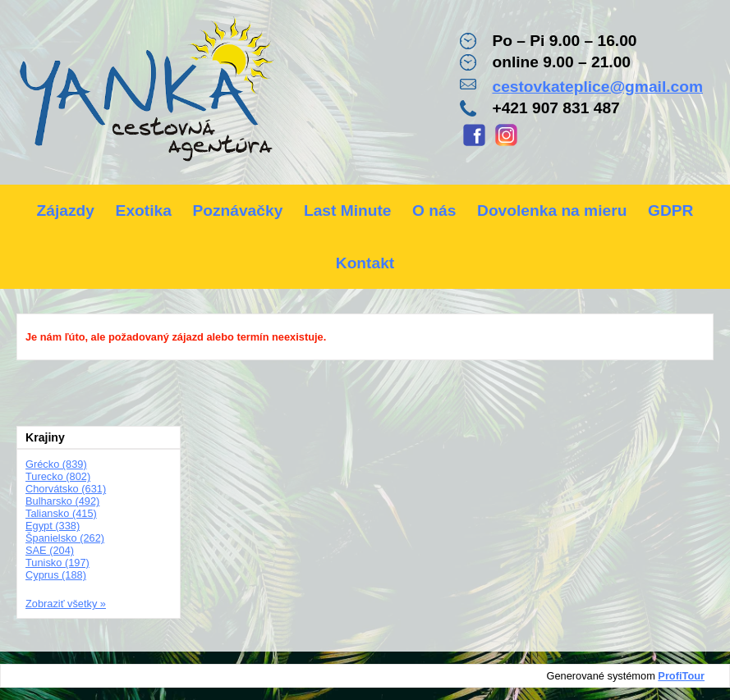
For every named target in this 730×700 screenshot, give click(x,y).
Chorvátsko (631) (66, 489)
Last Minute (348, 210)
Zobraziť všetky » (66, 604)
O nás (434, 210)
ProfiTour (681, 676)
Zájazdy (66, 210)
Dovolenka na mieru (552, 210)
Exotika (144, 210)
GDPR (670, 210)
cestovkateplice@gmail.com (597, 87)
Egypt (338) (53, 526)
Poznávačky (237, 210)
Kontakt (365, 263)
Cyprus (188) (56, 575)
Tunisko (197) (57, 563)
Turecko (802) (58, 476)
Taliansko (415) (61, 513)
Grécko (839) (56, 464)
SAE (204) (50, 550)
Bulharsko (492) (62, 501)
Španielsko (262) (65, 538)
